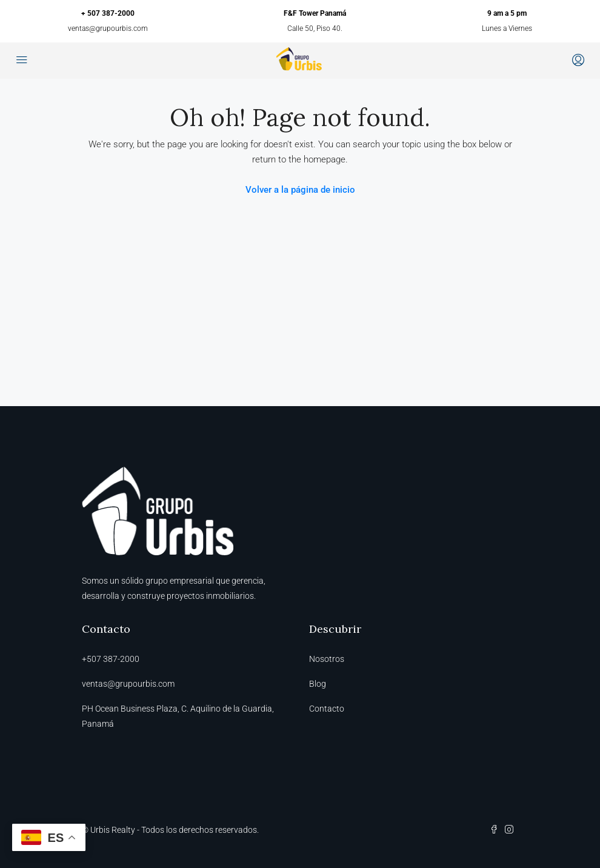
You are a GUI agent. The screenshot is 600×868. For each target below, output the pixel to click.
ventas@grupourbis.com (108, 28)
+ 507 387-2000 (108, 13)
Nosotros (327, 659)
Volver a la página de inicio (300, 190)
